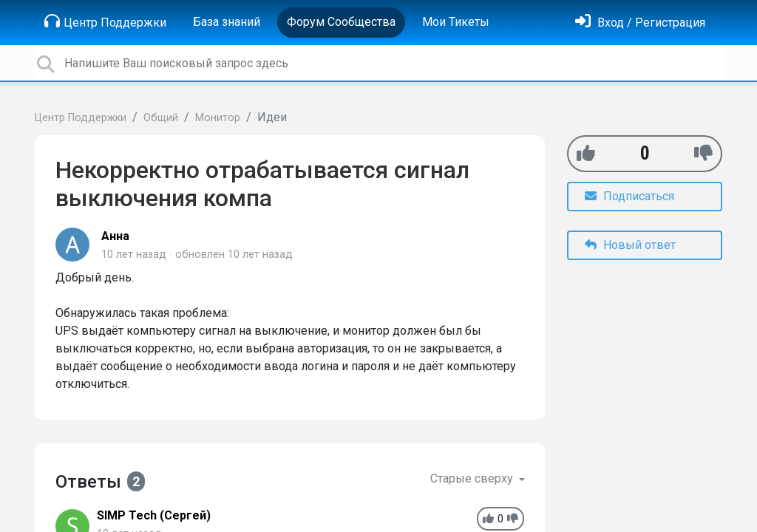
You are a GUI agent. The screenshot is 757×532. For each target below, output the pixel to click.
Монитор (218, 118)
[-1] (703, 153)
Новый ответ (630, 245)
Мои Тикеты (456, 22)
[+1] (586, 153)
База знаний (227, 22)
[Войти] (640, 23)
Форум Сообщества (341, 22)
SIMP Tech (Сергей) (154, 515)
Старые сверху (473, 478)
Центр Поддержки (105, 21)
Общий (161, 118)
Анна (115, 236)
